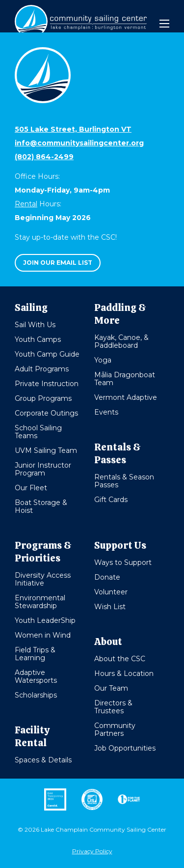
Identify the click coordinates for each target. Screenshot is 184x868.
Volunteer (111, 592)
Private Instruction (47, 384)
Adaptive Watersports (36, 676)
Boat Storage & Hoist (41, 506)
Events (106, 412)
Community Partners (115, 729)
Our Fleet (31, 488)
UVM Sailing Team (46, 450)
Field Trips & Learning (35, 654)
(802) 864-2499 (44, 157)
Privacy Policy (92, 851)
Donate (107, 577)
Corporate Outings (46, 413)
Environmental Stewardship (40, 602)
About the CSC (120, 659)
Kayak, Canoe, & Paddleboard (121, 341)
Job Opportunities (125, 748)
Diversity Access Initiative (43, 579)
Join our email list (58, 263)
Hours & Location (124, 673)
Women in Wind (43, 635)
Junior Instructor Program (43, 469)
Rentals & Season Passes (124, 481)
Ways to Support (123, 562)
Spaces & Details (43, 760)
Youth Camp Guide (47, 354)
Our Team (111, 688)
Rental (26, 204)
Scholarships (36, 695)
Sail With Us (35, 325)
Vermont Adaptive (126, 397)
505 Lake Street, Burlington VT (73, 129)
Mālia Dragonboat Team (125, 379)
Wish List (110, 607)
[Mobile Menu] (164, 24)
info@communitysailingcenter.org (79, 143)
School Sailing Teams (38, 432)
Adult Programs (42, 369)
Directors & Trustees (113, 707)
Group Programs (43, 398)
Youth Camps (38, 339)
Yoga (103, 360)
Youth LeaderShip (45, 620)
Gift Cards (111, 500)
